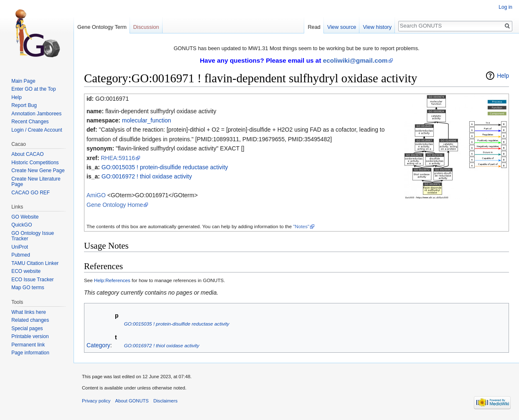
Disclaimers (165, 401)
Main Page (23, 81)
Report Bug (24, 105)
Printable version (30, 336)
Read (314, 27)
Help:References (112, 280)
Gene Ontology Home (115, 205)
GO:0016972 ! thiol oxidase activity (147, 176)
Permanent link (28, 345)
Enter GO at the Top (34, 89)
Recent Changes (30, 122)
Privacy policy (96, 401)
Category (98, 345)
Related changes (30, 320)
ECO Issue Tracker (32, 280)
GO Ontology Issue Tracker (33, 236)
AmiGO (96, 195)
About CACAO (27, 154)
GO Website (25, 217)
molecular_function (147, 120)
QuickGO (22, 225)
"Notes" (301, 226)
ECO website (26, 271)
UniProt (20, 247)
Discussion (146, 27)
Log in (505, 7)
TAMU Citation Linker (35, 263)
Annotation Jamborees (36, 114)
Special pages (27, 328)
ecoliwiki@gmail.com (355, 60)
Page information (30, 353)
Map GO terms (28, 288)
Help (503, 76)
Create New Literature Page (36, 182)
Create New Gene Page (38, 171)
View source (342, 27)
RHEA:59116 (118, 158)
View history (377, 27)
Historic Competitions (35, 163)
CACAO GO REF (31, 193)
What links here (29, 312)
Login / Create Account (37, 130)
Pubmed (21, 255)
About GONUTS (132, 401)
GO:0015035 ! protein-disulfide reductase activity (165, 167)
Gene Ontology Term (102, 27)
